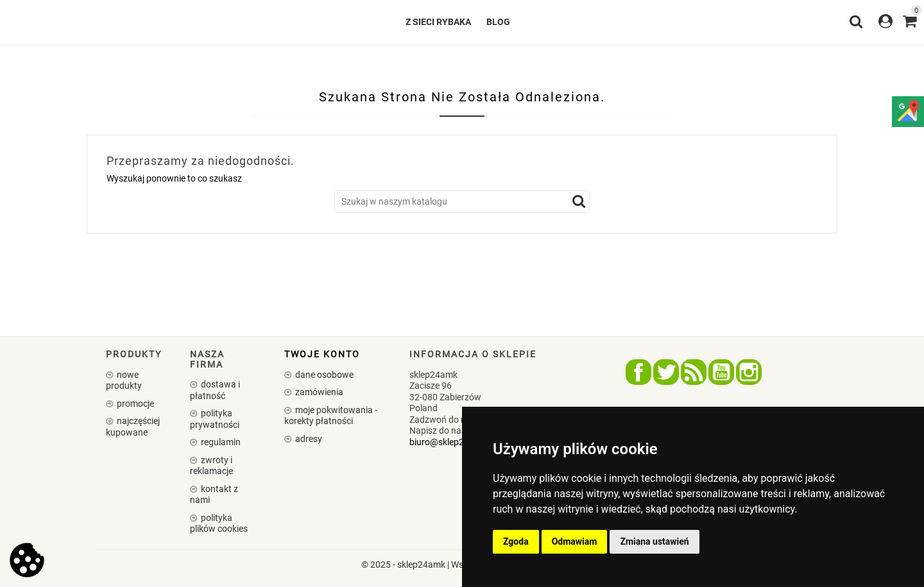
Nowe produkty (124, 380)
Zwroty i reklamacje (211, 466)
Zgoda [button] (516, 541)
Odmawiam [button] (575, 541)
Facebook (638, 372)
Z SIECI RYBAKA (438, 22)
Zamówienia (318, 392)
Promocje (134, 404)
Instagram (749, 372)
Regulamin (220, 442)
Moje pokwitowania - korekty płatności (331, 416)
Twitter (666, 372)
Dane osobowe (323, 375)
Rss (694, 372)
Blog (498, 22)
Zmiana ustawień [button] (654, 541)
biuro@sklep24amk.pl (453, 442)
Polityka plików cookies (219, 523)
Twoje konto (322, 354)
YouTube (721, 372)
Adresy (308, 439)
